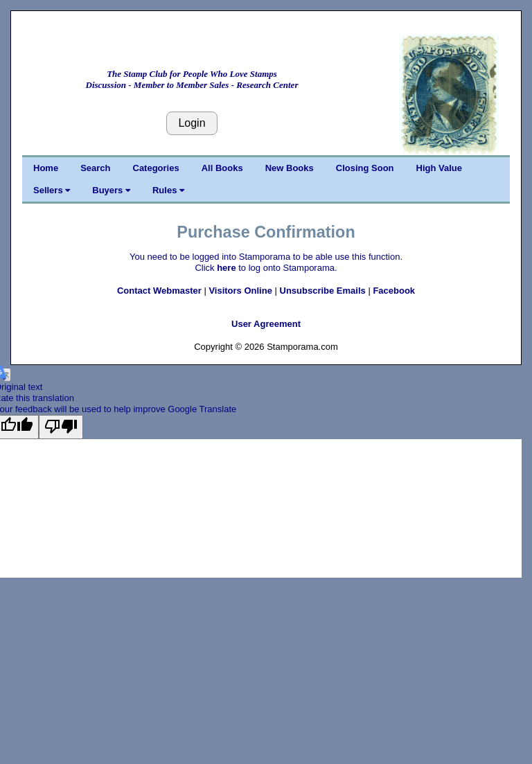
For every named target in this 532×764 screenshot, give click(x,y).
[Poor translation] (61, 427)
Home (46, 168)
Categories (156, 168)
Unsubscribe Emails (323, 291)
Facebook (394, 291)
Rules (168, 190)
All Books (222, 168)
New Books (290, 168)
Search (95, 168)
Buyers (111, 190)
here (226, 268)
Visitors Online (240, 291)
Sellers (52, 190)
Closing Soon (365, 168)
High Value (439, 168)
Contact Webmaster (159, 291)
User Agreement (266, 324)
